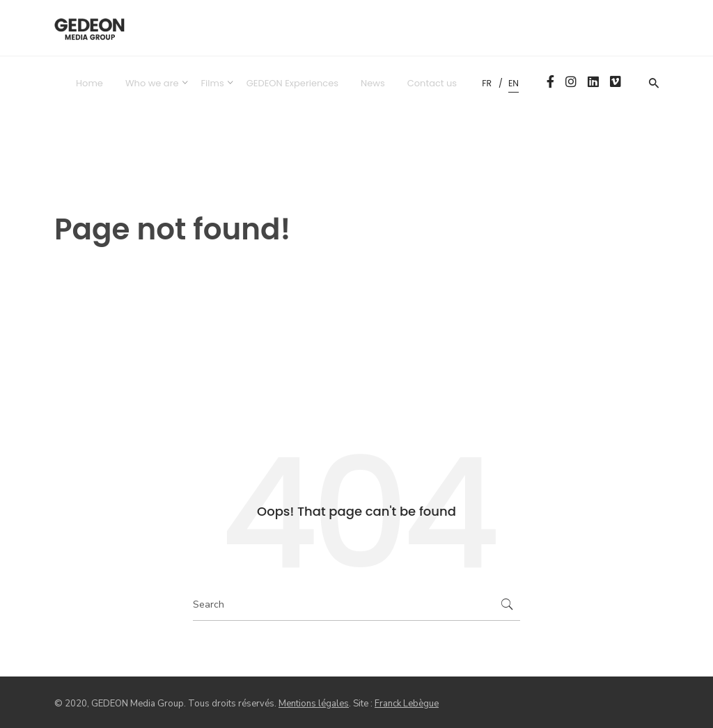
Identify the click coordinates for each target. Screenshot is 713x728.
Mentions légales (314, 704)
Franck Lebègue (407, 704)
